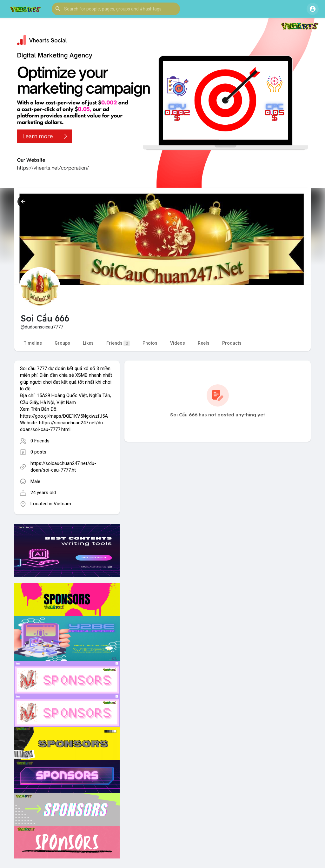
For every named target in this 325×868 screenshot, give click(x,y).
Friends (118, 343)
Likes (88, 343)
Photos (150, 343)
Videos (178, 343)
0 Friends (40, 441)
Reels (204, 343)
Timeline (33, 343)
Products (232, 343)
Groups (62, 343)
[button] (116, 9)
